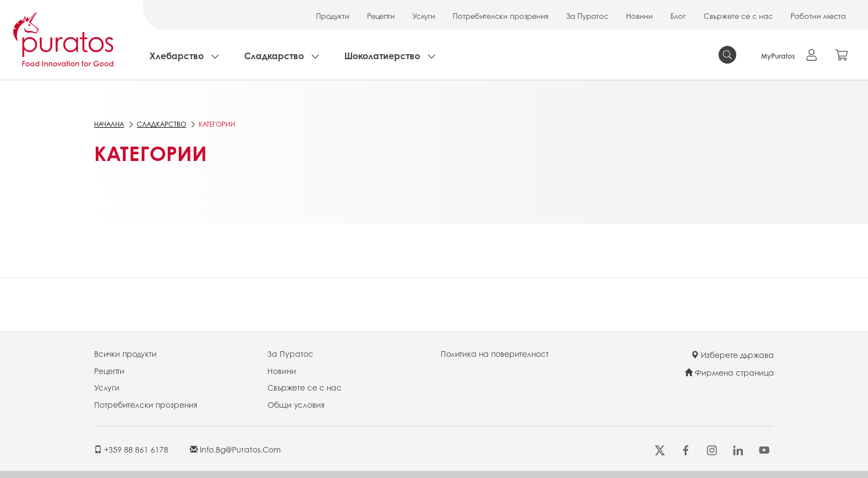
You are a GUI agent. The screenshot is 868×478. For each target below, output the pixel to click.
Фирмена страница (729, 372)
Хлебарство (177, 56)
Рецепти (381, 16)
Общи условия (296, 404)
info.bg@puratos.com (235, 449)
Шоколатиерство (382, 56)
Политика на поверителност (495, 354)
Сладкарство (274, 56)
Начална (109, 124)
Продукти (333, 16)
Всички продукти (125, 354)
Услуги (424, 16)
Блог (678, 16)
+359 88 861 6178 (131, 449)
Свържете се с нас (738, 16)
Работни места (818, 16)
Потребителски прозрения (501, 16)
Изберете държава (732, 355)
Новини (639, 16)
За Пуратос (587, 16)
